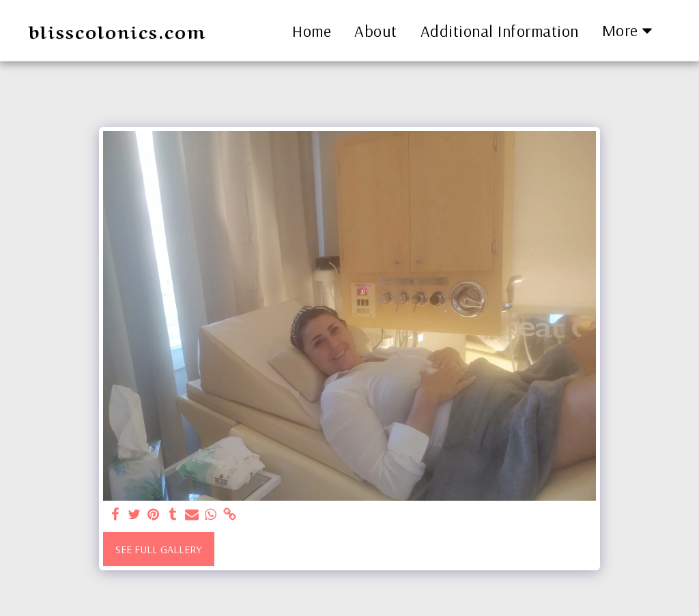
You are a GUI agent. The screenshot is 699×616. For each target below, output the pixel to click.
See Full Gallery (158, 549)
